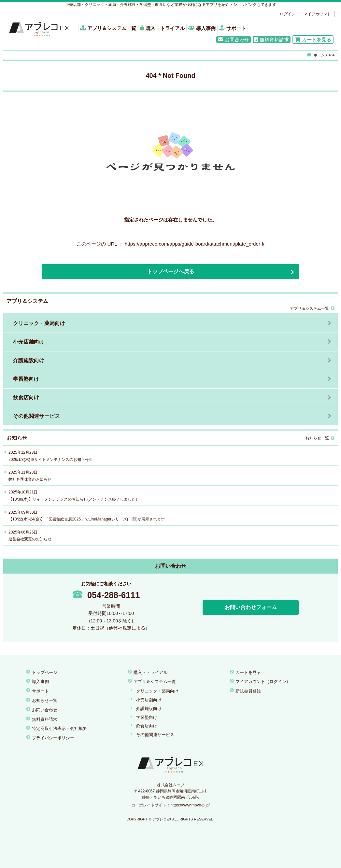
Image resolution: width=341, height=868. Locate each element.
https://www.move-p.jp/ (190, 805)
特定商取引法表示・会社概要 (59, 728)
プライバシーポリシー (53, 738)
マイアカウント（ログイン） (263, 682)
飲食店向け (26, 398)
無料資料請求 (272, 40)
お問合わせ (233, 40)
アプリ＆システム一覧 (108, 28)
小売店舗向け (29, 342)
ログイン (288, 14)
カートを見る (313, 40)
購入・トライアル (162, 28)
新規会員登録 (248, 691)
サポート (233, 28)
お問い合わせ (45, 710)
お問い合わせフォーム (251, 607)
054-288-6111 (106, 595)
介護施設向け (29, 360)
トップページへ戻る (171, 271)
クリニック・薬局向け (39, 323)
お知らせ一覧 (320, 438)
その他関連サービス (36, 416)
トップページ (45, 672)
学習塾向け (26, 379)
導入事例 (202, 28)
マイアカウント (317, 14)
